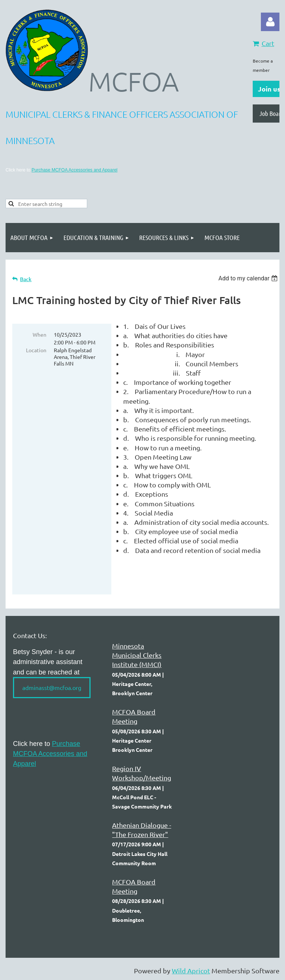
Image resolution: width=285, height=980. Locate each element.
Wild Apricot (191, 971)
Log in (270, 22)
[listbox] (249, 278)
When (40, 334)
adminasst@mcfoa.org (52, 687)
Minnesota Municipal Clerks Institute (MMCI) (137, 655)
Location (36, 350)
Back (26, 279)
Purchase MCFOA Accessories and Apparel (74, 170)
